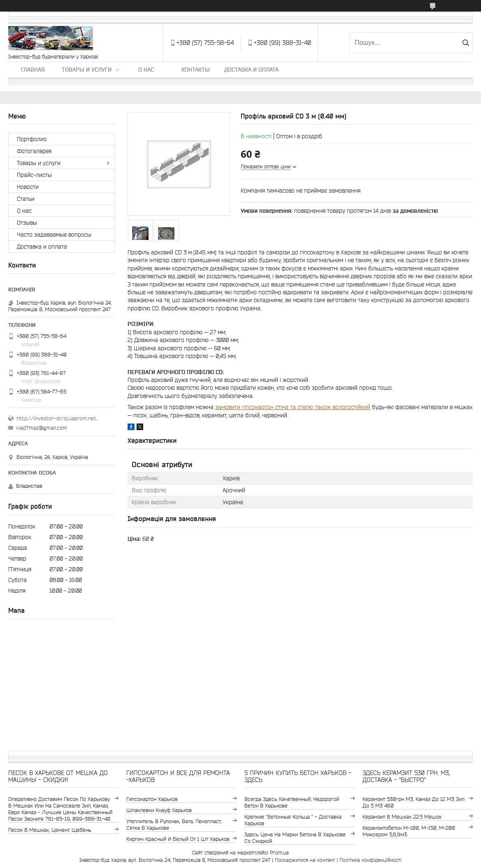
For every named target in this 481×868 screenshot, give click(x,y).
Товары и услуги (87, 70)
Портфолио (32, 139)
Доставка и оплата (251, 70)
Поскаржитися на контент (305, 860)
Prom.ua (279, 853)
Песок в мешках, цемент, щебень (50, 830)
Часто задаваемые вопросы (54, 235)
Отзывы (27, 223)
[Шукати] (466, 43)
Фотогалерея (34, 151)
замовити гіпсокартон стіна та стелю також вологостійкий (293, 407)
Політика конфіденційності (371, 860)
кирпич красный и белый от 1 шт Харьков (178, 839)
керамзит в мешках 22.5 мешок (402, 817)
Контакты (196, 70)
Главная (33, 70)
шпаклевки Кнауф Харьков (159, 810)
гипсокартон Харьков (152, 799)
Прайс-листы (34, 175)
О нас (146, 70)
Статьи (26, 199)
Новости (28, 187)
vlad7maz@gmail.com (42, 428)
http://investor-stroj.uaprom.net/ (58, 418)
